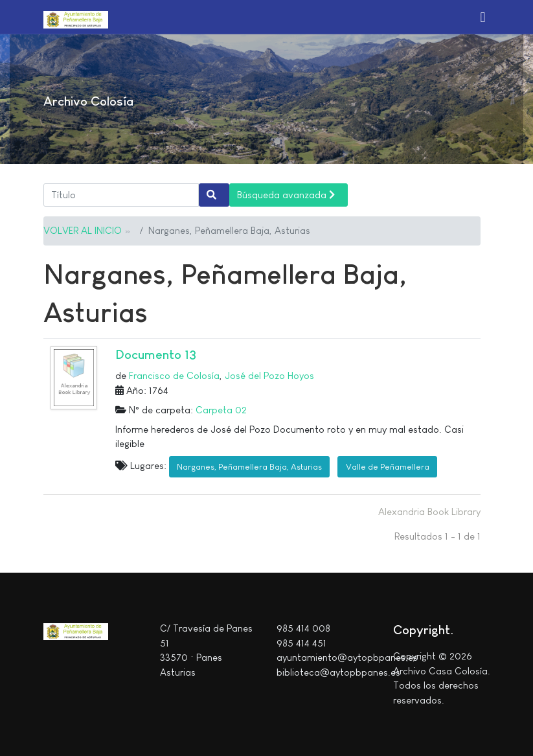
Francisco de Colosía (174, 375)
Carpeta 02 (221, 410)
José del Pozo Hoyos (269, 375)
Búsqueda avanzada (286, 195)
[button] (483, 17)
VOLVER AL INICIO (83, 230)
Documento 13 (156, 354)
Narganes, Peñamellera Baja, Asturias (249, 467)
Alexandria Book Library (429, 511)
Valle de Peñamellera (388, 467)
